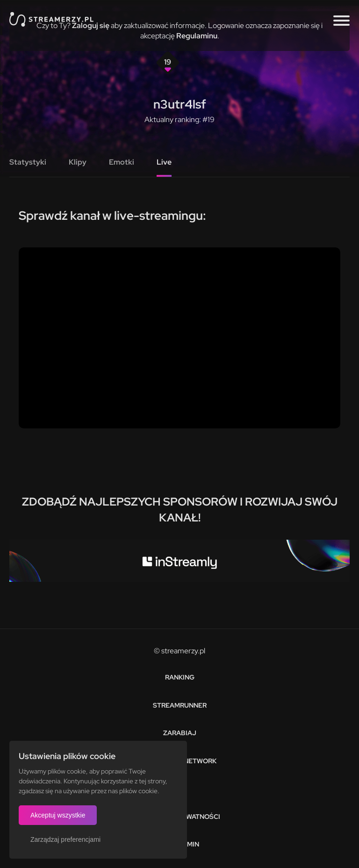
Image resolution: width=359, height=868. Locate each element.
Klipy (78, 162)
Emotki (122, 162)
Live (164, 162)
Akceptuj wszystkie (58, 815)
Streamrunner (180, 705)
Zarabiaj (180, 733)
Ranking (180, 677)
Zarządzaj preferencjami (65, 839)
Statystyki (28, 162)
